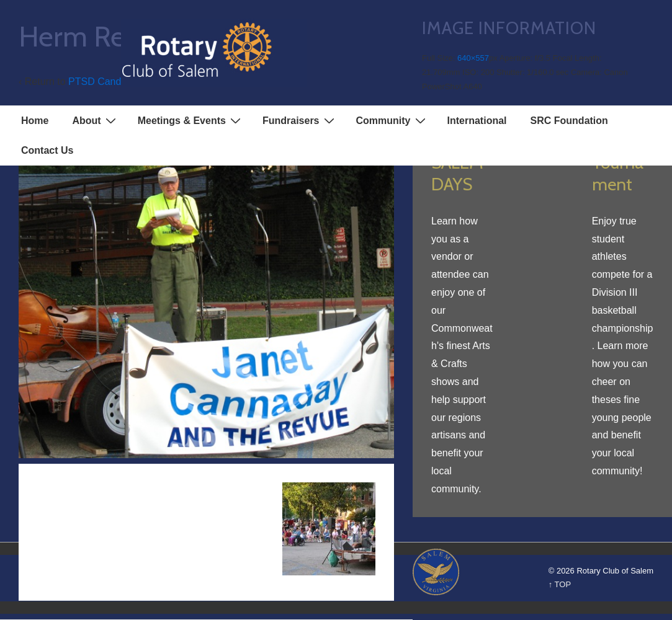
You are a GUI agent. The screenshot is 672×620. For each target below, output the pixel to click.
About (95, 120)
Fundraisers (300, 120)
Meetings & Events (191, 120)
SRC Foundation (569, 121)
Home (35, 121)
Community (392, 120)
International (477, 121)
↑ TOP (560, 584)
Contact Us (47, 150)
